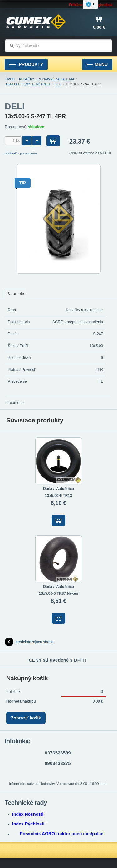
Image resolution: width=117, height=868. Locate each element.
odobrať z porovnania (21, 153)
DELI (58, 84)
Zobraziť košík (26, 718)
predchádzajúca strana (29, 642)
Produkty (26, 65)
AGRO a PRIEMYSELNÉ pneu (28, 84)
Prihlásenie (78, 5)
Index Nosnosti (29, 814)
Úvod (10, 79)
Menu (97, 65)
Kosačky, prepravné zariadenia (46, 79)
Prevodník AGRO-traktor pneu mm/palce (61, 834)
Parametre (16, 293)
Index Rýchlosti (30, 824)
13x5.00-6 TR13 (58, 496)
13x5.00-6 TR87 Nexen (58, 593)
